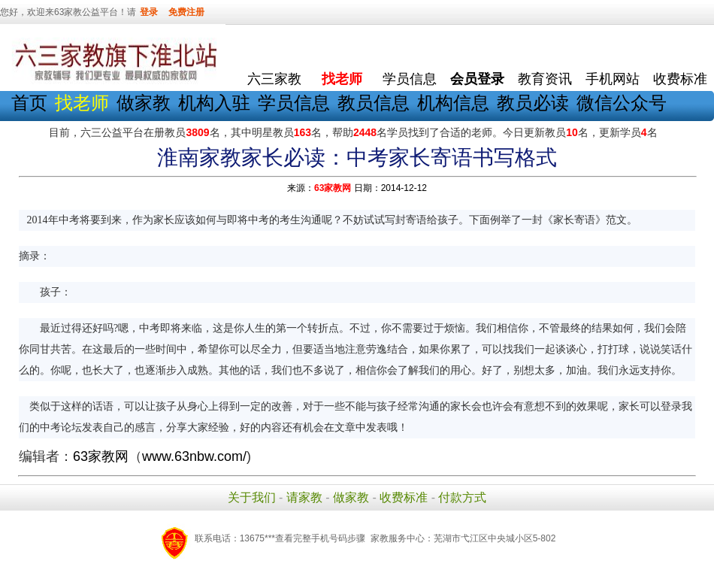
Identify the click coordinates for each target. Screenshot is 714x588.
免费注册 (186, 12)
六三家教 (274, 79)
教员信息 (374, 103)
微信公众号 (622, 103)
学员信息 (410, 79)
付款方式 (462, 497)
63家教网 (333, 188)
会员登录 (477, 79)
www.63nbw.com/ (194, 456)
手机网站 (613, 79)
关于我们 (252, 497)
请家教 (304, 497)
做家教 (144, 103)
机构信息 (453, 103)
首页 (29, 103)
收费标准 (680, 79)
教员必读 (533, 103)
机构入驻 (214, 103)
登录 (149, 12)
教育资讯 (545, 79)
